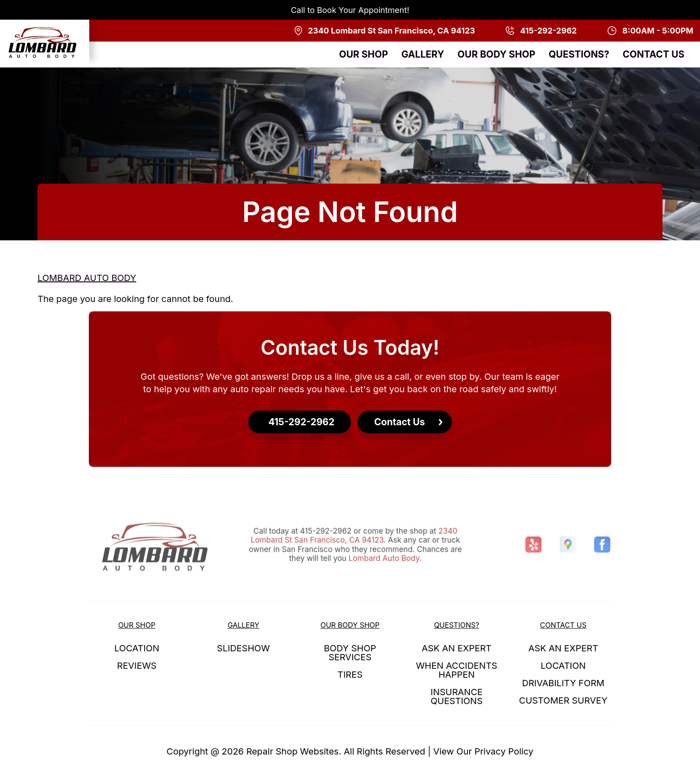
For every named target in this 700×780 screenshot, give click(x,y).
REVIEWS (137, 666)
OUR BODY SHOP (496, 54)
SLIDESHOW (244, 648)
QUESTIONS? (579, 54)
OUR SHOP (363, 54)
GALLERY (423, 54)
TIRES (350, 675)
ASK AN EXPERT (457, 648)
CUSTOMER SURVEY (563, 700)
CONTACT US (654, 54)
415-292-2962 (326, 549)
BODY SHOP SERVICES (350, 653)
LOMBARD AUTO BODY (87, 278)
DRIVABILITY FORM (563, 683)
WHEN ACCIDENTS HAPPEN (457, 670)
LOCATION (137, 648)
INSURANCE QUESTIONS (457, 696)
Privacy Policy (504, 751)
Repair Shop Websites (293, 751)
